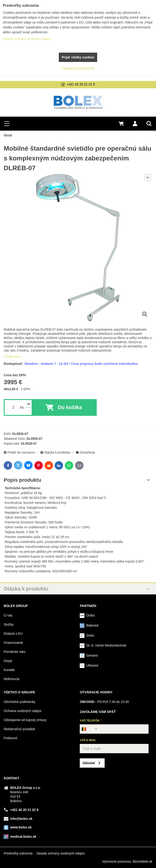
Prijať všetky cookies (78, 57)
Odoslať (89, 763)
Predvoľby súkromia (18, 853)
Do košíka (70, 407)
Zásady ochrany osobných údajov (61, 853)
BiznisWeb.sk (143, 861)
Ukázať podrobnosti (78, 68)
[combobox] (89, 729)
